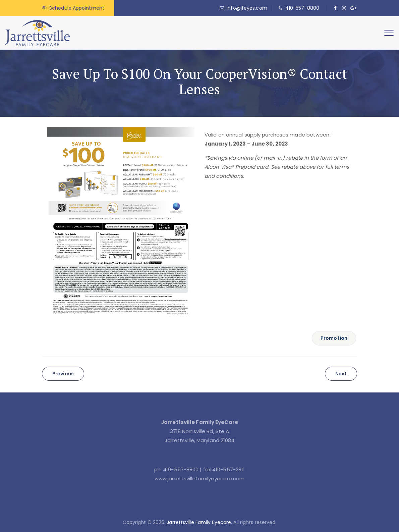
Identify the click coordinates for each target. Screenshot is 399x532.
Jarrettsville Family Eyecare (199, 522)
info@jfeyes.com (247, 8)
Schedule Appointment (77, 8)
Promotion (334, 338)
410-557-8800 (302, 8)
